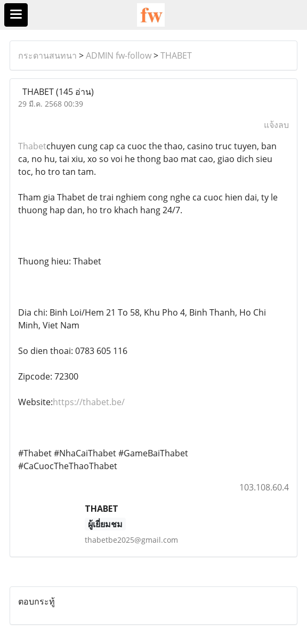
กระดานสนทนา (47, 55)
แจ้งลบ (276, 125)
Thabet (32, 146)
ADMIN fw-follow (119, 55)
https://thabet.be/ (89, 402)
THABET (176, 55)
